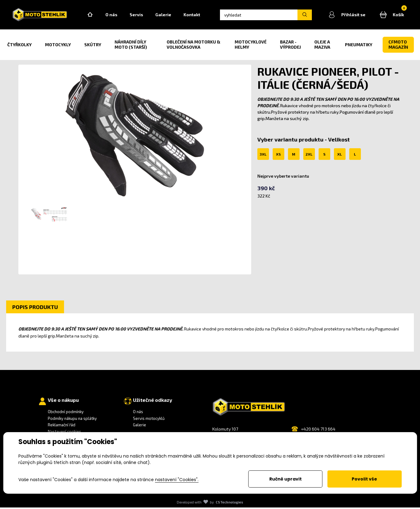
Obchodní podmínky (66, 413)
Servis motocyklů (149, 420)
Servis (141, 15)
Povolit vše (364, 479)
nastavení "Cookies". (177, 480)
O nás (116, 15)
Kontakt (196, 15)
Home (94, 16)
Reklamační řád (62, 426)
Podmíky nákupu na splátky (72, 420)
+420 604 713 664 (318, 430)
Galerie (168, 15)
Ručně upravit (286, 479)
